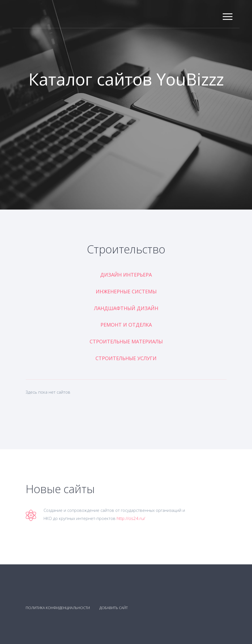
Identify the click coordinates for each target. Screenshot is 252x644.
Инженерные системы (126, 291)
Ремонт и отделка (126, 325)
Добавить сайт (114, 608)
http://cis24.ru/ (131, 518)
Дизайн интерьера (126, 275)
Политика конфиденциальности (58, 608)
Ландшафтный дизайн (126, 308)
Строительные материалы (126, 341)
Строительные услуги (126, 358)
